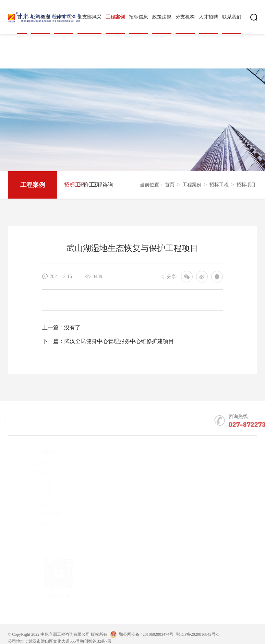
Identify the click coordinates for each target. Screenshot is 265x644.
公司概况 (32, 452)
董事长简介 (33, 473)
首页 (170, 185)
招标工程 (71, 185)
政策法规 (162, 17)
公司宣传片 (33, 524)
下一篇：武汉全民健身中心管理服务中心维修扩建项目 (108, 341)
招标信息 (138, 17)
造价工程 (85, 185)
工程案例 (115, 17)
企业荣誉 (31, 494)
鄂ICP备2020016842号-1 (198, 641)
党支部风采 (89, 17)
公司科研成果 (35, 514)
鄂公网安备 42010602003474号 (146, 641)
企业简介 (31, 463)
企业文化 (31, 504)
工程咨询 (98, 185)
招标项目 (246, 185)
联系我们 (232, 17)
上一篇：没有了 (61, 327)
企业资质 (31, 483)
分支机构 (185, 17)
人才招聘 (208, 17)
